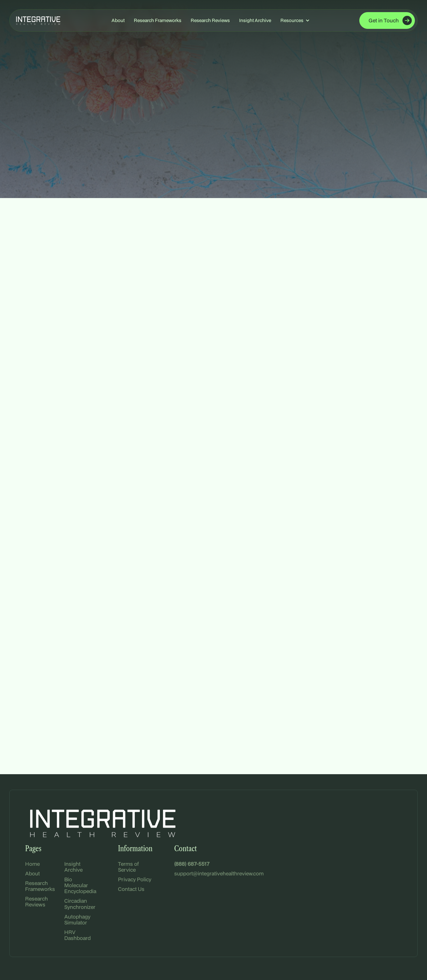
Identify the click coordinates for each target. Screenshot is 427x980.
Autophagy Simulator (77, 919)
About (118, 20)
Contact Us (131, 889)
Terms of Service (128, 867)
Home (32, 864)
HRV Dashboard (77, 935)
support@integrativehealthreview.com (219, 873)
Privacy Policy (135, 879)
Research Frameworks (158, 20)
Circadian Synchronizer (80, 904)
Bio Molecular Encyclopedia (80, 885)
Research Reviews (210, 20)
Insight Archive (255, 20)
